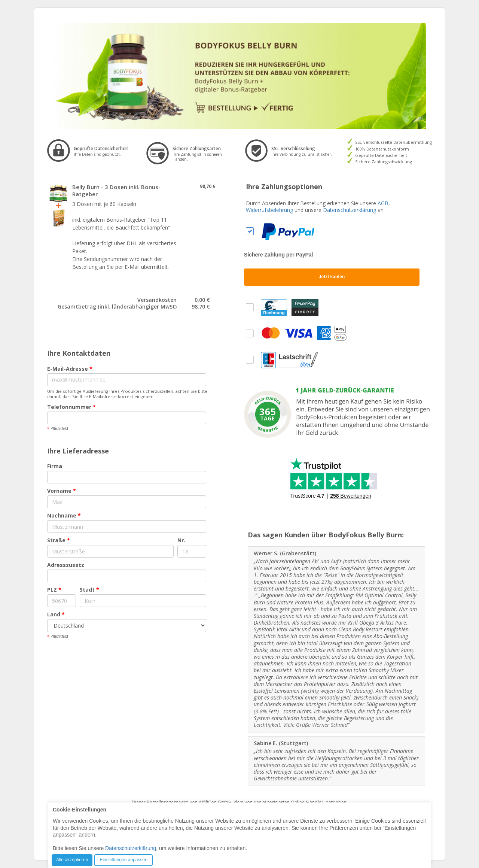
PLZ (54, 590)
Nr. (181, 540)
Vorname (62, 491)
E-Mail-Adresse (70, 369)
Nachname (64, 515)
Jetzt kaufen (332, 277)
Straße (59, 540)
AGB (383, 203)
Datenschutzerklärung (350, 210)
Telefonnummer (71, 407)
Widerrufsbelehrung (269, 210)
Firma (55, 466)
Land (56, 614)
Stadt (89, 590)
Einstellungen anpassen (123, 860)
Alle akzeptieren (72, 860)
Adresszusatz (66, 565)
